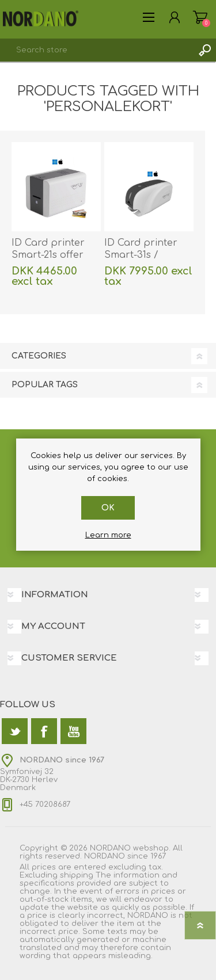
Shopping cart (200, 17)
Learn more (108, 535)
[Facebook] (44, 731)
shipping (77, 875)
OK (108, 508)
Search (204, 50)
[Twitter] (15, 731)
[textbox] (96, 50)
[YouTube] (73, 731)
